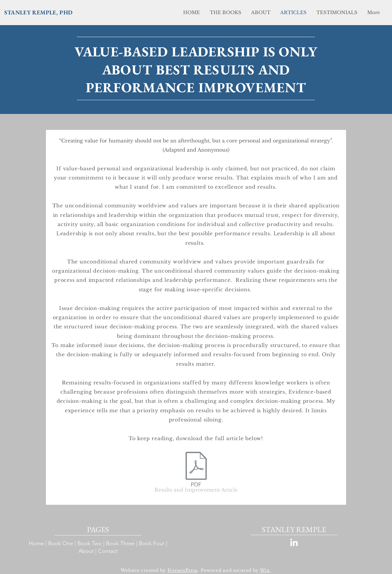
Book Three (120, 543)
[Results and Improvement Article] (196, 473)
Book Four (152, 543)
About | (88, 551)
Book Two (90, 543)
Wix (265, 570)
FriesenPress (183, 570)
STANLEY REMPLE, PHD (38, 12)
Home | (38, 543)
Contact (109, 551)
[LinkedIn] (294, 543)
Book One (61, 543)
